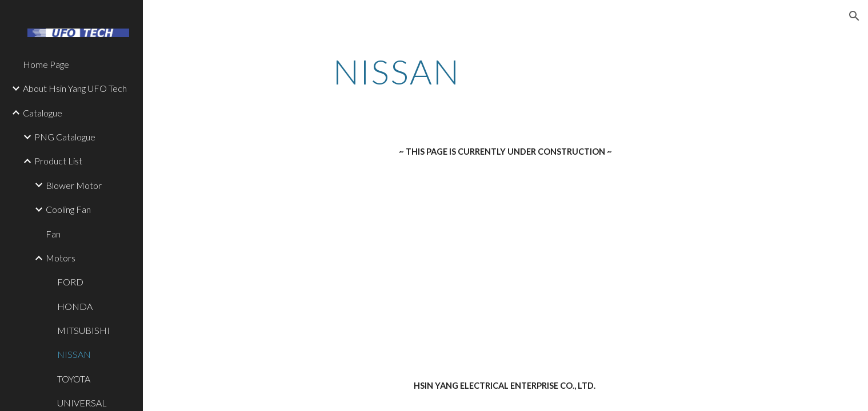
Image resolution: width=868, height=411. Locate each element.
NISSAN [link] (74, 354)
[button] (854, 16)
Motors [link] (61, 258)
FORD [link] (70, 282)
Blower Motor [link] (74, 185)
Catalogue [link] (43, 113)
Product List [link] (58, 161)
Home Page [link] (46, 64)
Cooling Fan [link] (68, 209)
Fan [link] (53, 234)
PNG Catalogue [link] (65, 137)
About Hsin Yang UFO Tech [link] (75, 88)
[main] (397, 71)
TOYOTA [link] (74, 379)
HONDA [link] (75, 306)
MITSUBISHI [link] (83, 330)
